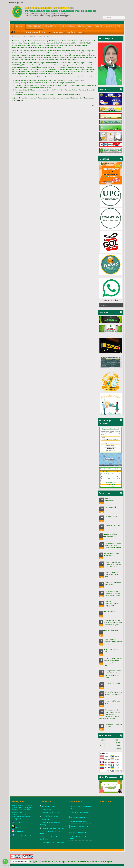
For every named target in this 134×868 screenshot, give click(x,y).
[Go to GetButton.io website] (5, 866)
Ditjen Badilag (47, 810)
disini (55, 98)
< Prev (14, 105)
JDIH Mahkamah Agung (50, 816)
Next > (94, 105)
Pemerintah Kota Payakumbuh (53, 842)
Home (18, 32)
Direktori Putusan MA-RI (51, 813)
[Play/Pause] (101, 305)
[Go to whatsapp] (5, 862)
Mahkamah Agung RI (49, 806)
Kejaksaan (46, 819)
